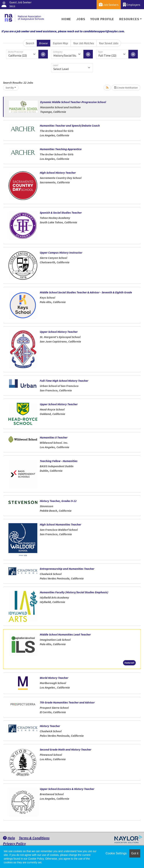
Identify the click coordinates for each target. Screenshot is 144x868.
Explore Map (60, 43)
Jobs (81, 19)
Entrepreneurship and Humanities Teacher (67, 569)
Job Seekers (109, 5)
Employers (132, 5)
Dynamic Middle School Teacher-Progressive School (73, 102)
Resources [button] (129, 19)
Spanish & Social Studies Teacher (61, 213)
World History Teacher (54, 678)
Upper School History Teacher (59, 332)
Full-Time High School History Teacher (64, 381)
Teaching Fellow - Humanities (59, 461)
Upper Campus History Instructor (61, 252)
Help (9, 838)
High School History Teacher (58, 173)
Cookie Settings (116, 853)
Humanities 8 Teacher (54, 437)
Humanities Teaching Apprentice (61, 149)
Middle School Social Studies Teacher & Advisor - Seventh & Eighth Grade (86, 292)
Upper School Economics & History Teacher (67, 789)
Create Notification (126, 88)
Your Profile (102, 19)
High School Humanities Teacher (60, 524)
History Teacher (50, 726)
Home (66, 19)
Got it (135, 853)
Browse (43, 43)
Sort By (10, 88)
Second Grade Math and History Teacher (66, 749)
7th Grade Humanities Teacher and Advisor (67, 702)
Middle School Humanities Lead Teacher (65, 634)
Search (30, 43)
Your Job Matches (84, 43)
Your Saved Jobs (109, 43)
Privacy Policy (14, 843)
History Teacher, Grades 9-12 (58, 501)
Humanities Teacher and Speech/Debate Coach (70, 125)
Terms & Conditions (34, 838)
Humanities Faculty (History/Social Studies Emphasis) (74, 592)
